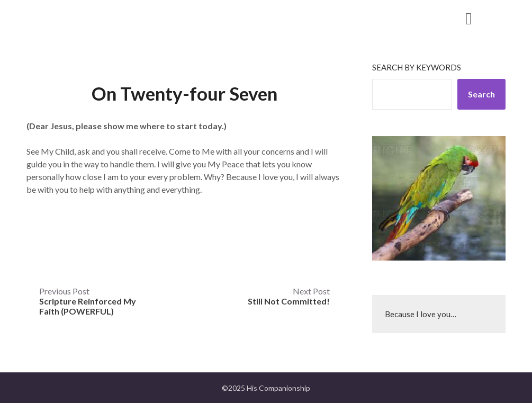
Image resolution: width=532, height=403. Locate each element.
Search (481, 94)
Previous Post (88, 301)
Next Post (289, 296)
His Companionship (100, 18)
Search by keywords (417, 67)
